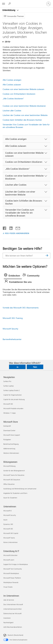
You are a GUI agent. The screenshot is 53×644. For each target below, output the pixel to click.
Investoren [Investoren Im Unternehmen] (7, 618)
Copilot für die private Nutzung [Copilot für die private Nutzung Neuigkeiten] (14, 399)
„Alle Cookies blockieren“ (13, 98)
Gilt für (7, 42)
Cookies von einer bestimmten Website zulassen (23, 89)
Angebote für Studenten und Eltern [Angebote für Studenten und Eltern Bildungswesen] (15, 493)
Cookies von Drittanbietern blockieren (19, 94)
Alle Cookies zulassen (12, 85)
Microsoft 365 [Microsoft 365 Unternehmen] (8, 529)
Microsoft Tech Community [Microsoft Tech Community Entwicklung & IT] (13, 569)
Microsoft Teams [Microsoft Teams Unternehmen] (9, 538)
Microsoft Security (10, 329)
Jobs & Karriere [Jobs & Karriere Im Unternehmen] (9, 600)
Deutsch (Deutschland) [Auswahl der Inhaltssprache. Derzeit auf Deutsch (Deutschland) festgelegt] (15, 635)
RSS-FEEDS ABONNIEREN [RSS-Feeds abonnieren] (17, 233)
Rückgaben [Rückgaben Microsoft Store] (7, 439)
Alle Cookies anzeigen (12, 80)
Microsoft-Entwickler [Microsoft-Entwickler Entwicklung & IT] (10, 555)
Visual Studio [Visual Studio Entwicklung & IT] (8, 587)
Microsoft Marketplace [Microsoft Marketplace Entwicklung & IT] (11, 573)
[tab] (13, 276)
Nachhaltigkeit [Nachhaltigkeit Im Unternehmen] (8, 622)
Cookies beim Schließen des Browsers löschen (22, 120)
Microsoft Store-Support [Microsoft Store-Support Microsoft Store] (12, 435)
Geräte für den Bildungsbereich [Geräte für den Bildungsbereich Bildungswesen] (14, 471)
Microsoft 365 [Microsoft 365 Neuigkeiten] (8, 404)
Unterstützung (9, 10)
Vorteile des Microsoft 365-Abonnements (21, 308)
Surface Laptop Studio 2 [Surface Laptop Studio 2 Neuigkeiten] (12, 390)
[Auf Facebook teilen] (5, 228)
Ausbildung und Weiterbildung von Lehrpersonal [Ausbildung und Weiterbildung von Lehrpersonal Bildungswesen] (20, 489)
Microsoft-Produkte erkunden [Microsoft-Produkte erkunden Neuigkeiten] (13, 408)
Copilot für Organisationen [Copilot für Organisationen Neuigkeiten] (13, 395)
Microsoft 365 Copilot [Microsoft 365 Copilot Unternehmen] (11, 533)
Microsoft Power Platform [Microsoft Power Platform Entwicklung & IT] (12, 578)
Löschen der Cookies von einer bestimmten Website (25, 115)
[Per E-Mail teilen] (17, 228)
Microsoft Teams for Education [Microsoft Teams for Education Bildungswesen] (14, 475)
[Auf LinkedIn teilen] (10, 228)
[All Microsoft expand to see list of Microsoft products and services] (4, 4)
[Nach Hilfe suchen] (10, 4)
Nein (35, 367)
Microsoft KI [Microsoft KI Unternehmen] (7, 511)
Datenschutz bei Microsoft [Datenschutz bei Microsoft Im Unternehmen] (12, 613)
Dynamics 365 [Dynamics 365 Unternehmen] (8, 524)
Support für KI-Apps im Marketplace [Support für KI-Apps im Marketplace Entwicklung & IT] (16, 564)
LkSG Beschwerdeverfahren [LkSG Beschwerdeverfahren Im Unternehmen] (13, 627)
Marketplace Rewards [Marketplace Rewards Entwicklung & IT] (11, 582)
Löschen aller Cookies (12, 110)
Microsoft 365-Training (13, 318)
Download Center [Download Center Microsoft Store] (9, 430)
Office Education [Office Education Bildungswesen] (9, 484)
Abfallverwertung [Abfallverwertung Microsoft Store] (9, 449)
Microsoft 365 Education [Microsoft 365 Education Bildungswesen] (12, 480)
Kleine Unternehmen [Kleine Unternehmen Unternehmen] (10, 542)
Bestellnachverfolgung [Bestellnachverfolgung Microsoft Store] (11, 444)
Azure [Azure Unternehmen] (5, 520)
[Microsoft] (26, 2)
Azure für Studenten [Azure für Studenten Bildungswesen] (10, 498)
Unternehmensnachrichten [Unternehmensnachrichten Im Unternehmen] (13, 609)
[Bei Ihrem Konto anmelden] (48, 4)
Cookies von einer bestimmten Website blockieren (24, 106)
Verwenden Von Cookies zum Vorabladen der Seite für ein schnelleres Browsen (26, 126)
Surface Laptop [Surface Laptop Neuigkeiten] (8, 386)
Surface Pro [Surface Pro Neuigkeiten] (7, 381)
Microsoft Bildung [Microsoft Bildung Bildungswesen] (9, 466)
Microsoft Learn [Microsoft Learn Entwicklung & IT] (9, 560)
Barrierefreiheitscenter (12, 339)
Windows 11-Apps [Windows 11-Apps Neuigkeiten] (10, 413)
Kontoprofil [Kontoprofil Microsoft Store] (7, 426)
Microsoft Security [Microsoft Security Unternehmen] (10, 515)
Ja (17, 367)
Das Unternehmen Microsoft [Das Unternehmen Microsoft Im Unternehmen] (13, 604)
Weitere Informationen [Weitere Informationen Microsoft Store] (11, 453)
